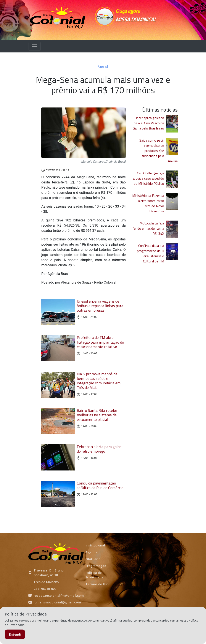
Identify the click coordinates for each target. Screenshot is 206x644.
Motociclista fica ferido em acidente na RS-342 (148, 228)
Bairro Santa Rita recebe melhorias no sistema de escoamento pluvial (97, 424)
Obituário (93, 578)
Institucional (95, 564)
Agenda (91, 571)
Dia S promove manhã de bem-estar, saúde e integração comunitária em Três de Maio (99, 387)
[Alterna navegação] (35, 46)
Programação (96, 585)
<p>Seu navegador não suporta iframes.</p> (140, 29)
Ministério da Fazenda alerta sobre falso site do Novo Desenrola (148, 203)
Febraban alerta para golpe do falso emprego (99, 461)
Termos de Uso (97, 603)
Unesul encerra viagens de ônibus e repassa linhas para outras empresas (100, 306)
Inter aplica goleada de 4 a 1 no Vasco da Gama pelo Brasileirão (148, 123)
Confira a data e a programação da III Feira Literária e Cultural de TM (150, 253)
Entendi (15, 634)
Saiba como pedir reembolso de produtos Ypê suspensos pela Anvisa (159, 151)
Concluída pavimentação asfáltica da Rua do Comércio (100, 501)
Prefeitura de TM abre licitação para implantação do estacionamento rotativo (100, 345)
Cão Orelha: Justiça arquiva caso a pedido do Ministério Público (148, 178)
